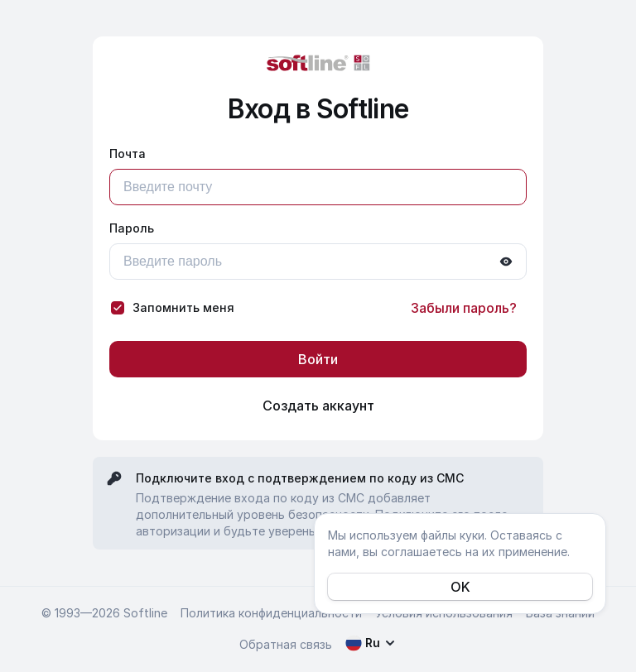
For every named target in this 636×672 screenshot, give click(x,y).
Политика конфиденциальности (271, 613)
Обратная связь (286, 644)
